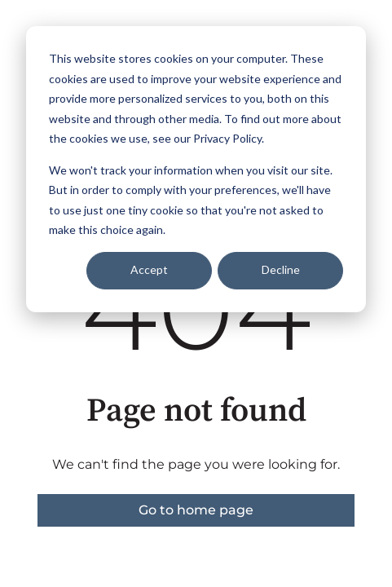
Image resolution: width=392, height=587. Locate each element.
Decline (281, 269)
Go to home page (196, 510)
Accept (149, 269)
